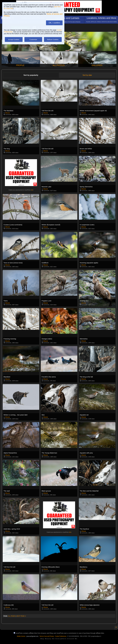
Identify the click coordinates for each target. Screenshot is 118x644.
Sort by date (87, 75)
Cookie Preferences (61, 636)
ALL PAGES (12, 616)
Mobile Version (21, 636)
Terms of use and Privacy (47, 636)
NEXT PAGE (21, 616)
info (32, 190)
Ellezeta (8, 113)
